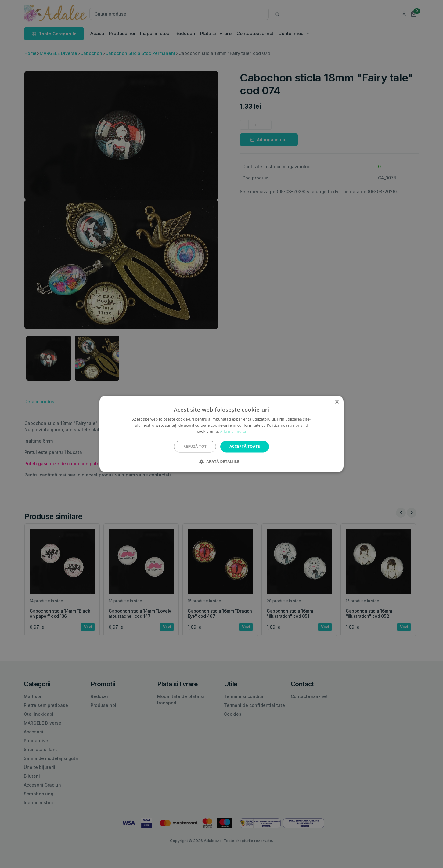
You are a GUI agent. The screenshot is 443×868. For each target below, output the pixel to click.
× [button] (337, 402)
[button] (221, 462)
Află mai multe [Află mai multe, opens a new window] (233, 431)
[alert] (221, 434)
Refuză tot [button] (195, 446)
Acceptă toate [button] (245, 446)
